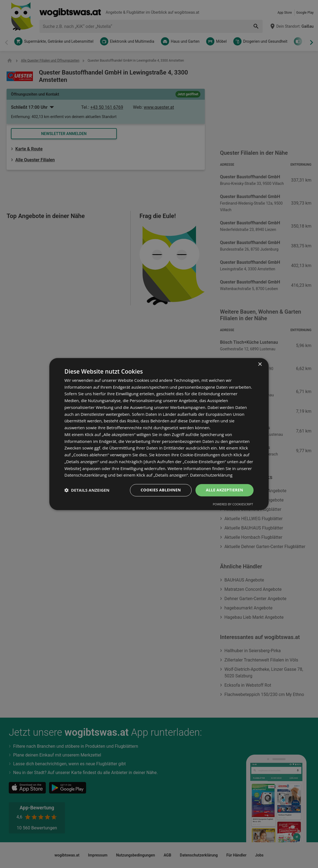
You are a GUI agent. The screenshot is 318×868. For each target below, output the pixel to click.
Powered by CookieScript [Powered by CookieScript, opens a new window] (233, 504)
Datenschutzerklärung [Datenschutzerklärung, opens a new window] (211, 475)
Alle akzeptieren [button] (225, 490)
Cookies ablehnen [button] (161, 490)
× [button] (260, 364)
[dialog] (159, 434)
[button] (87, 490)
